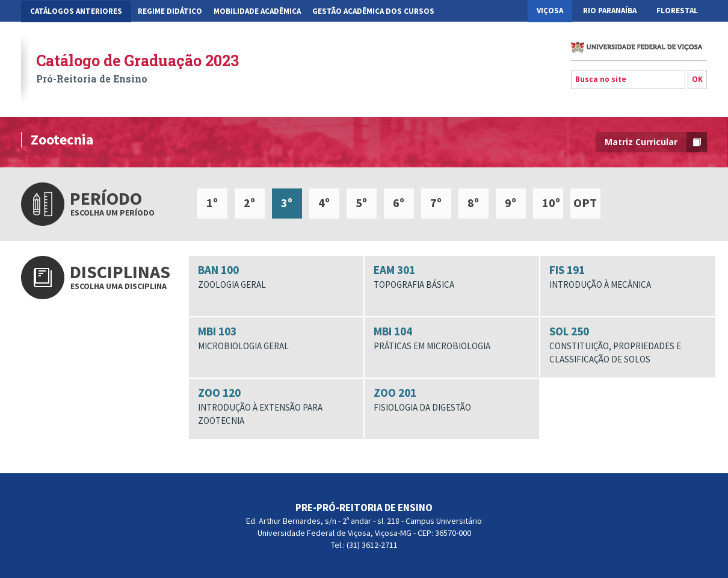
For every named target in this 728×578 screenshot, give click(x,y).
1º (212, 203)
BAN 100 (276, 277)
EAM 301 (452, 277)
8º (473, 203)
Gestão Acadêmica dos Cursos (373, 11)
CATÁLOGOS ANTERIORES (76, 11)
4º (324, 203)
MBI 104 (452, 338)
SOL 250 (628, 345)
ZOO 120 (276, 406)
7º (436, 203)
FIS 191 (628, 277)
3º (287, 203)
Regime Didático (170, 11)
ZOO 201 (452, 400)
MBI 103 (276, 338)
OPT (585, 203)
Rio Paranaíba (610, 11)
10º (551, 203)
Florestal (677, 11)
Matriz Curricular (656, 142)
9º (511, 203)
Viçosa (550, 11)
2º (249, 203)
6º (399, 203)
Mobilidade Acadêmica (257, 11)
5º (361, 203)
